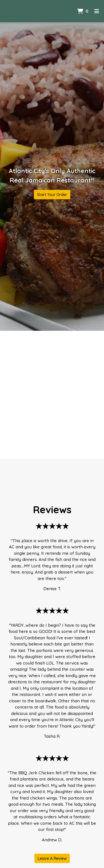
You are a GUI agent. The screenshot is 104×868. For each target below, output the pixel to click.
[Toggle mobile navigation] (97, 11)
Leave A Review (52, 858)
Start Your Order (52, 195)
